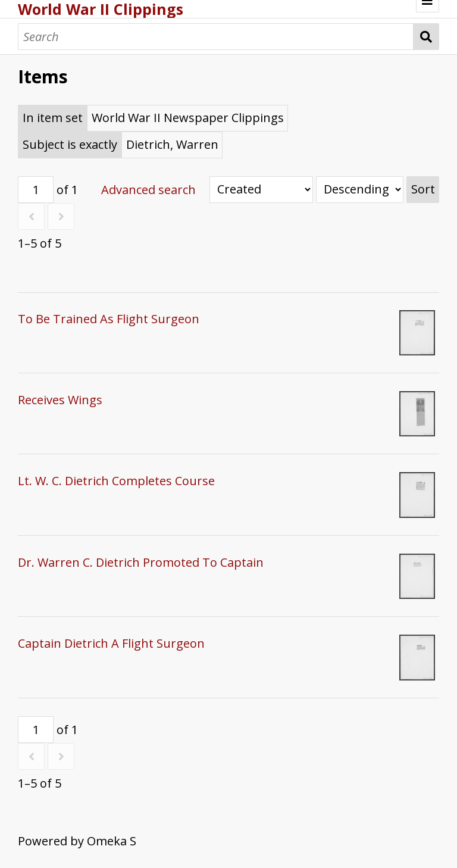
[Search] (216, 37)
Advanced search (148, 190)
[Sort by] (261, 190)
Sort (423, 189)
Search (426, 37)
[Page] (36, 190)
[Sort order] (360, 190)
